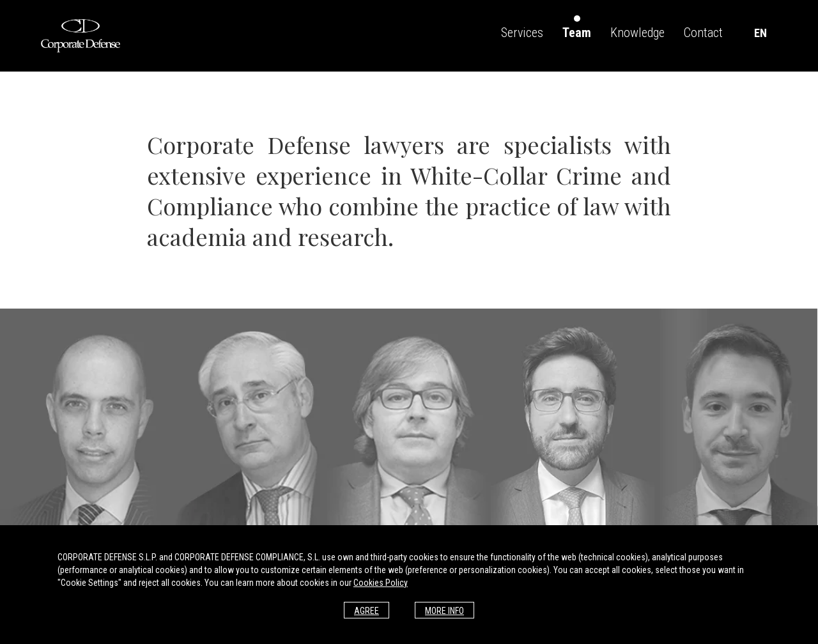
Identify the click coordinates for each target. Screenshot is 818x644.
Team (577, 33)
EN (760, 33)
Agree (367, 611)
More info (444, 611)
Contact (703, 33)
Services (522, 33)
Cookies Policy (381, 583)
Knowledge (637, 33)
